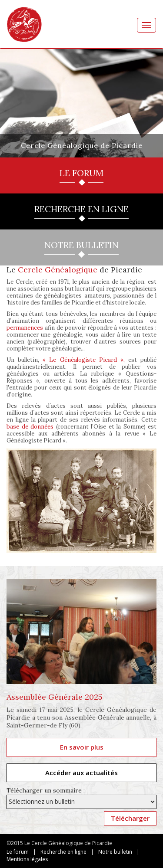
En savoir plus (82, 747)
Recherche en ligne (63, 852)
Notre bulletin (115, 852)
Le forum (18, 852)
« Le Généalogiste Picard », (84, 360)
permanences (25, 328)
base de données (30, 427)
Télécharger (130, 818)
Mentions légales (27, 859)
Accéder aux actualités (81, 773)
